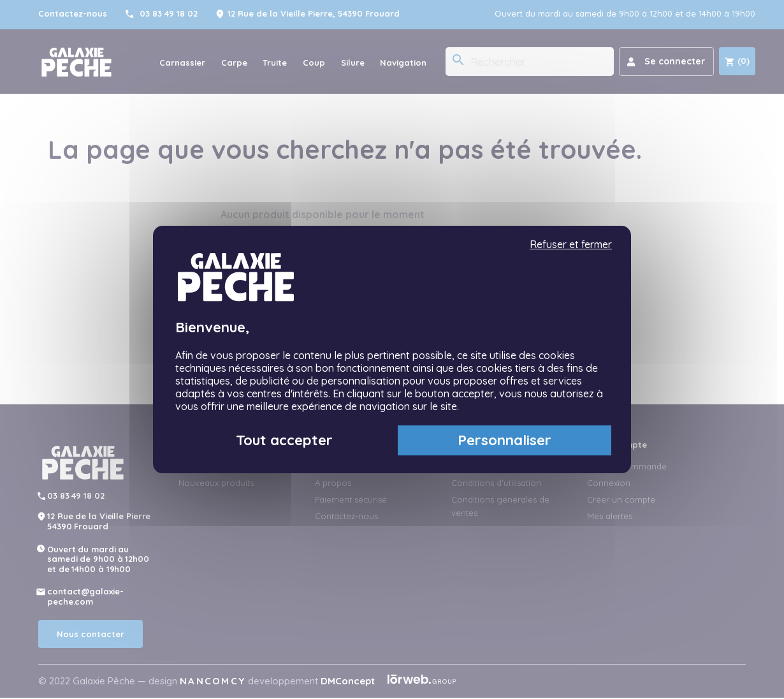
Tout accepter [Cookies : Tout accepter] (284, 440)
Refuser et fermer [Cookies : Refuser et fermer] (571, 245)
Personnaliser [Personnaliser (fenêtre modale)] (505, 440)
